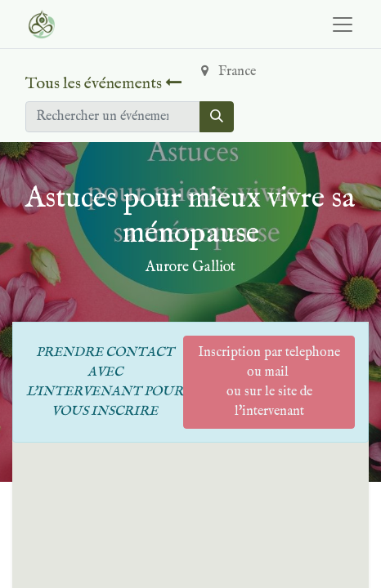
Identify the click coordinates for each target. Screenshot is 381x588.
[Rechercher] (217, 117)
